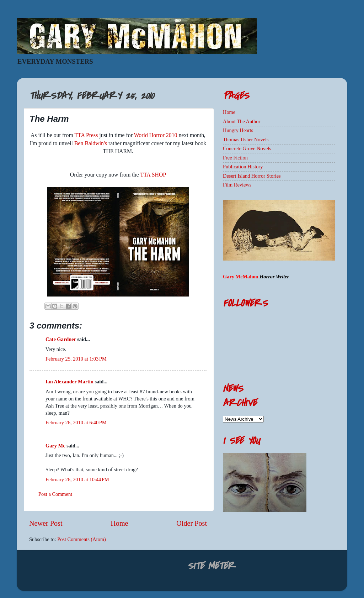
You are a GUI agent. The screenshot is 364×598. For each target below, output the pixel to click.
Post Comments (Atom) (82, 539)
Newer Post (46, 523)
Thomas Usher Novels (246, 140)
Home (119, 523)
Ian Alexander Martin (69, 382)
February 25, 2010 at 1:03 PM (76, 359)
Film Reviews (237, 185)
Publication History (243, 167)
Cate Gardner (61, 339)
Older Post (192, 523)
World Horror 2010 (156, 135)
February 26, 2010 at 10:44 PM (77, 479)
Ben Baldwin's (91, 143)
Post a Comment (55, 494)
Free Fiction (235, 158)
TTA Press (86, 135)
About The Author (242, 121)
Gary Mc (55, 446)
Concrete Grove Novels (247, 148)
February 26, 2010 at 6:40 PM (76, 423)
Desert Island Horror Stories (252, 176)
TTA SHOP (153, 175)
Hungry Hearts (238, 130)
